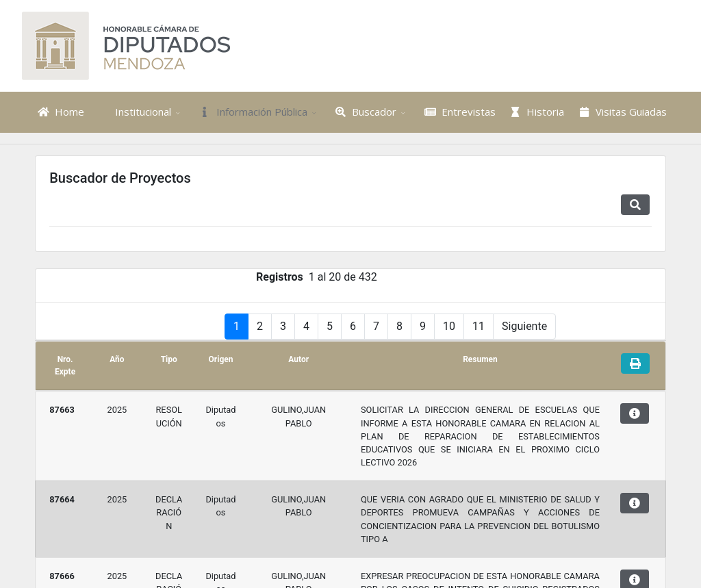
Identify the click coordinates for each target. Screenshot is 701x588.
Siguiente (524, 372)
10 (449, 372)
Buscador (365, 112)
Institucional (133, 112)
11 (479, 372)
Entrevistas (458, 112)
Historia (536, 112)
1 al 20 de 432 (343, 323)
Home (59, 112)
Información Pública (252, 112)
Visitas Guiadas (621, 112)
